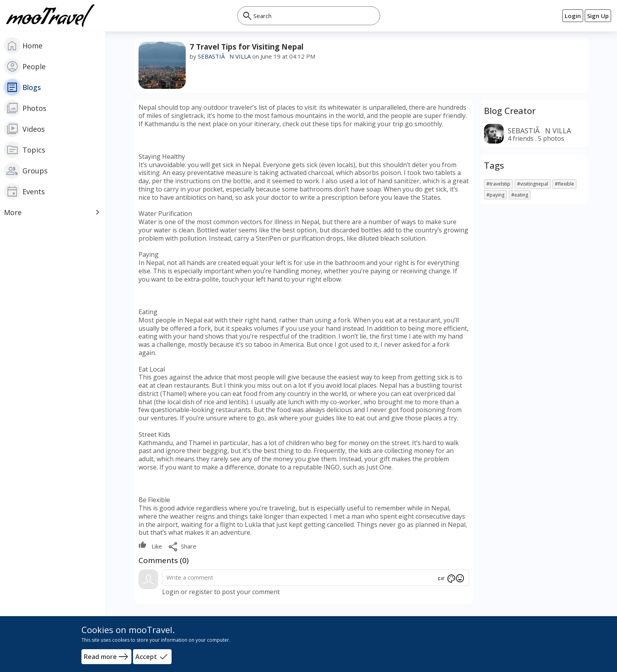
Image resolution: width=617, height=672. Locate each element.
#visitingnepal (533, 184)
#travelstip (498, 184)
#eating (520, 195)
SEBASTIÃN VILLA (224, 56)
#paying (495, 195)
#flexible (564, 184)
